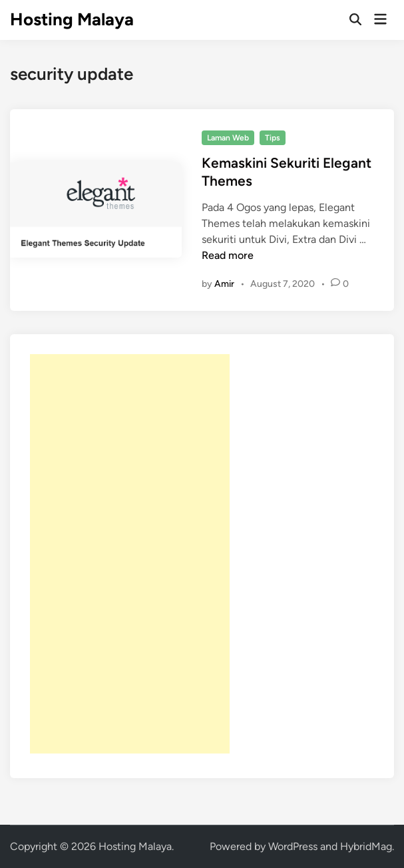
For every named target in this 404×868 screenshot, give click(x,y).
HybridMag (366, 846)
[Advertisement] (130, 554)
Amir (224, 284)
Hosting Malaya (72, 19)
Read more (228, 255)
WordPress (293, 846)
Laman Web (228, 138)
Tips (273, 138)
